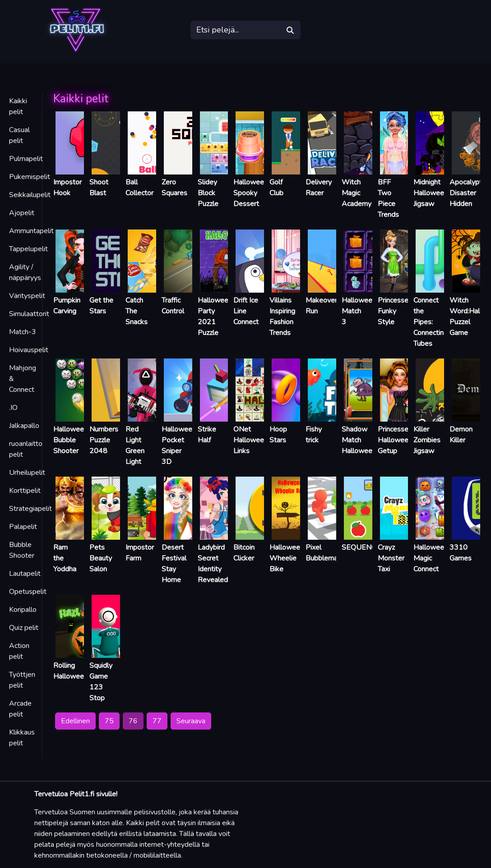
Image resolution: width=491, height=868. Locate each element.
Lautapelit (25, 574)
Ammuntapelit (31, 231)
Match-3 (23, 332)
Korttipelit (25, 491)
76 (133, 721)
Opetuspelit (28, 592)
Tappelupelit (28, 249)
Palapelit (23, 527)
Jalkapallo (24, 426)
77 (157, 721)
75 (109, 721)
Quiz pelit (24, 628)
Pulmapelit (26, 159)
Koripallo (23, 610)
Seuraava (191, 721)
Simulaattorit (29, 314)
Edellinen (75, 721)
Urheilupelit (27, 473)
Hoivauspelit (29, 350)
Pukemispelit (30, 177)
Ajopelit (22, 213)
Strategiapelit (30, 509)
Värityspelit (27, 296)
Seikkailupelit (30, 195)
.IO (13, 408)
